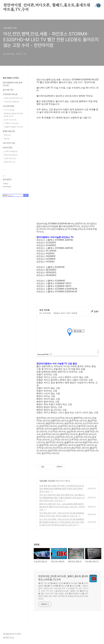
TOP (99, 635)
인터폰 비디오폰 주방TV (13, 98)
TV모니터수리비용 (12, 102)
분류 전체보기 (11, 78)
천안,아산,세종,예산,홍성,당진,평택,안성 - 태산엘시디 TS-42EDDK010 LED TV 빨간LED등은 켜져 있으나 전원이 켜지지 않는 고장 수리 (62, 498)
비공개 (7, 148)
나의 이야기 (9, 143)
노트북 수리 (10, 159)
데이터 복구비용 (11, 155)
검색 (92, 5)
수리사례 (43, 481)
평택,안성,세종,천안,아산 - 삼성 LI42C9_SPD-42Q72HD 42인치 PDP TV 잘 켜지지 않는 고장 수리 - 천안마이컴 (62, 507)
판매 (7, 135)
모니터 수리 (10, 120)
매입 (7, 139)
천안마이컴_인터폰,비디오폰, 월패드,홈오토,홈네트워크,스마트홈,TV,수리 (51, 5)
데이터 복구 (10, 162)
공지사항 (8, 90)
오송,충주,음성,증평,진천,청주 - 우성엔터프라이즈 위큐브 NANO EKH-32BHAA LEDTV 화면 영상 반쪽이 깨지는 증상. (62, 489)
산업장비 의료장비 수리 (13, 127)
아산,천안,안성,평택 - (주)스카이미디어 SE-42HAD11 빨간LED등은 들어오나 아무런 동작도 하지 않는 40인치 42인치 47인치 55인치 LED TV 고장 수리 (62, 522)
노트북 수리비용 (11, 151)
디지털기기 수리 (11, 123)
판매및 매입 (9, 131)
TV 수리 (51, 481)
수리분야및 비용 (10, 94)
